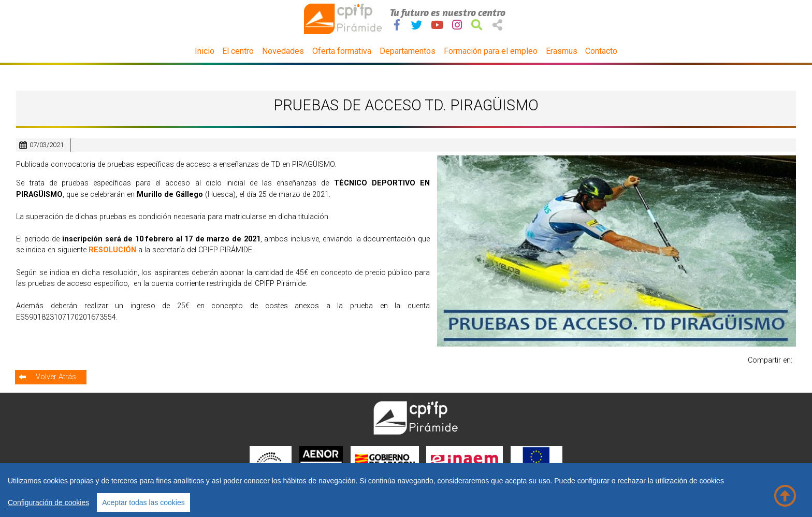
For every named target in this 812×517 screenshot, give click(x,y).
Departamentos (408, 51)
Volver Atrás (56, 377)
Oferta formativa (342, 51)
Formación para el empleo (491, 51)
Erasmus (562, 51)
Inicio (205, 51)
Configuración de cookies (48, 502)
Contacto (601, 51)
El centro (238, 51)
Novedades (283, 51)
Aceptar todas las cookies (143, 502)
